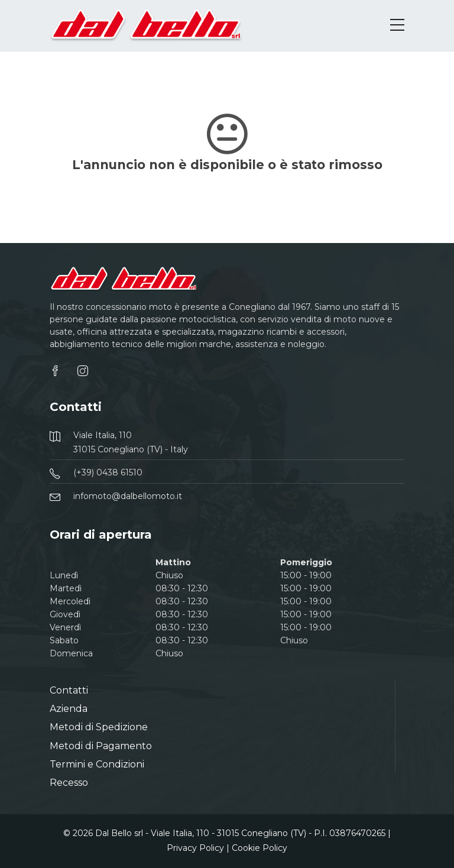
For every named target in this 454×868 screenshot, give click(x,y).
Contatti (69, 690)
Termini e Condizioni (97, 764)
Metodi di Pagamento (101, 746)
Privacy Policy (195, 848)
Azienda (69, 709)
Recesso (69, 783)
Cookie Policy (260, 848)
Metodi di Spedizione (99, 727)
